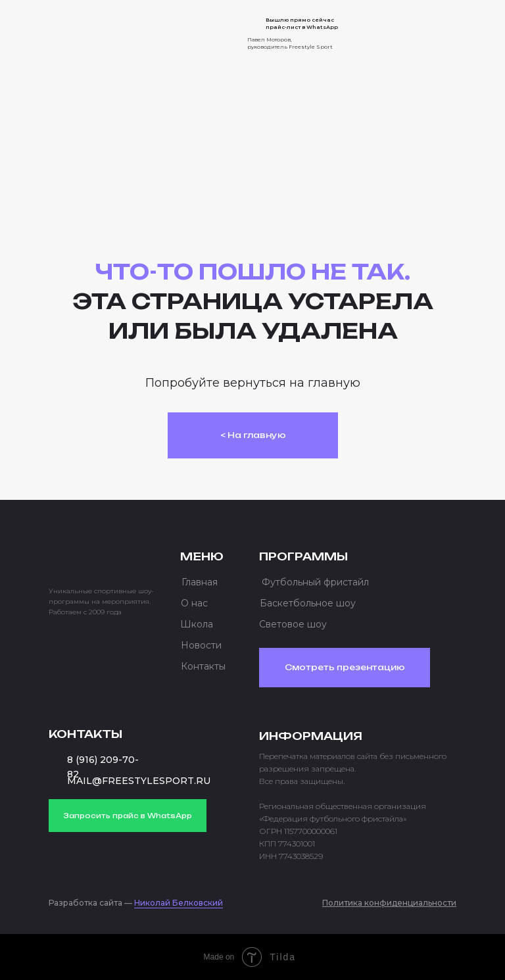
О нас (194, 603)
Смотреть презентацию (345, 667)
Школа (197, 624)
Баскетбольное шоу (308, 603)
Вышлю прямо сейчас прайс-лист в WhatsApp (302, 23)
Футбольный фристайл (315, 582)
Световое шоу (293, 624)
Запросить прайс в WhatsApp (128, 816)
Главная (200, 582)
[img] (101, 29)
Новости (201, 645)
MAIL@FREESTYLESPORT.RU (139, 781)
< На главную (253, 435)
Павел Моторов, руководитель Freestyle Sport (290, 43)
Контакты (203, 666)
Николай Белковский (179, 903)
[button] (431, 33)
